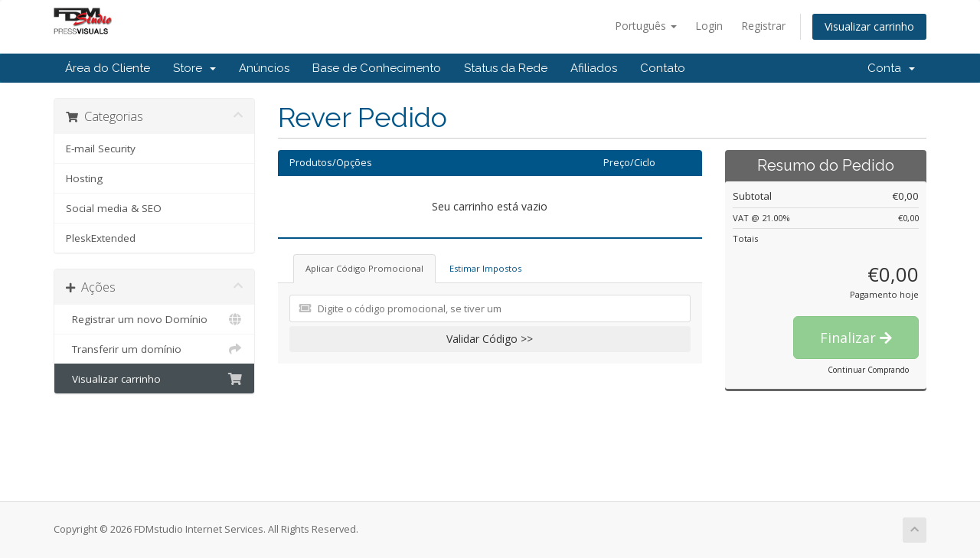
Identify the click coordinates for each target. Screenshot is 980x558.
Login (709, 26)
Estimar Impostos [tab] (485, 268)
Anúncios (264, 68)
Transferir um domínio (154, 349)
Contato (663, 68)
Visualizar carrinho (869, 26)
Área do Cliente (108, 68)
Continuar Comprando (868, 370)
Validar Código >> (490, 339)
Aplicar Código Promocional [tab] (364, 268)
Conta (891, 68)
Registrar (763, 26)
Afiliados (594, 68)
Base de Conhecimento (377, 68)
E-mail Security (101, 148)
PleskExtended (101, 238)
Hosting (84, 178)
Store (194, 68)
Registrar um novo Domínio (154, 319)
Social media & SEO (114, 208)
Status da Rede (506, 68)
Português (646, 26)
